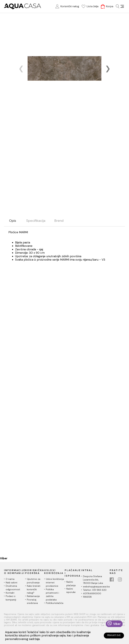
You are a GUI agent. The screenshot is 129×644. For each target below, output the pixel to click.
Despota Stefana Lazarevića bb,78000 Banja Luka (93, 580)
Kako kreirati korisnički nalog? (34, 589)
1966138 (87, 597)
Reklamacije (33, 596)
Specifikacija (36, 221)
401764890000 (92, 593)
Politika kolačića (55, 603)
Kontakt (10, 593)
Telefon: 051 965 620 (95, 590)
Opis (13, 221)
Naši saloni (12, 583)
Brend (59, 221)
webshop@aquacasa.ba (96, 587)
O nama (10, 579)
